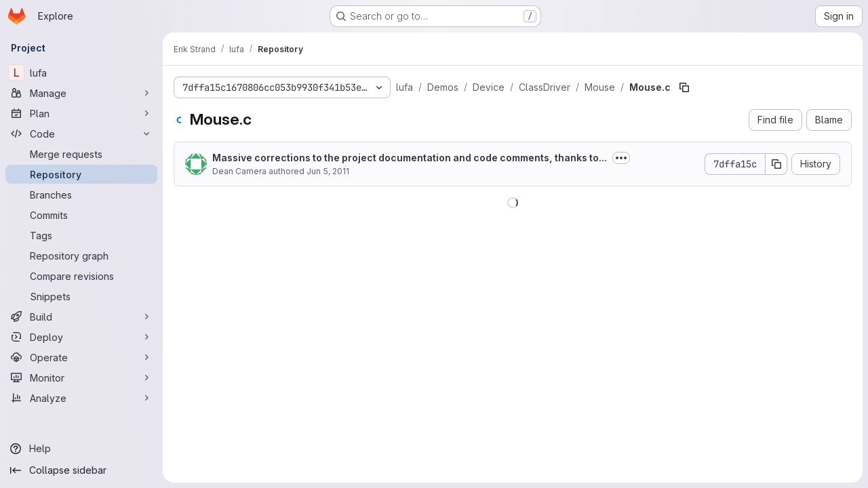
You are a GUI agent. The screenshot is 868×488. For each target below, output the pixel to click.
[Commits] (81, 215)
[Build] (81, 317)
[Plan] (81, 113)
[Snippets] (81, 296)
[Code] (81, 134)
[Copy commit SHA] (776, 164)
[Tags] (81, 235)
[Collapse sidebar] (81, 470)
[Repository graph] (81, 256)
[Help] (81, 449)
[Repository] (81, 174)
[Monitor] (81, 378)
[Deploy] (81, 337)
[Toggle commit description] (621, 158)
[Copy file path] (684, 87)
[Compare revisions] (81, 276)
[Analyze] (81, 398)
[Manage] (81, 93)
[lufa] (81, 73)
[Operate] (81, 357)
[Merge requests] (81, 154)
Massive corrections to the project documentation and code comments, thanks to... (410, 158)
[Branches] (81, 195)
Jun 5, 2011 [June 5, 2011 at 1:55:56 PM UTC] (328, 171)
